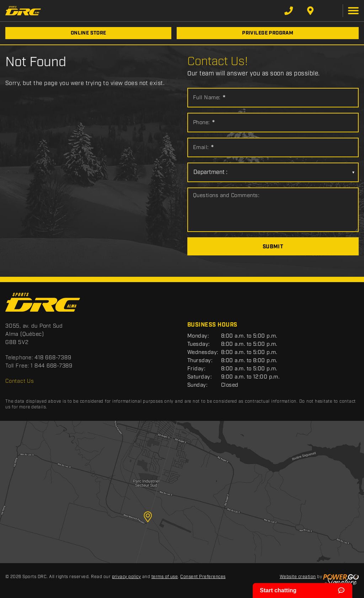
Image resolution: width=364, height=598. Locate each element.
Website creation (298, 577)
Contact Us (20, 381)
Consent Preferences (203, 577)
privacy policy (127, 577)
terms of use (165, 577)
